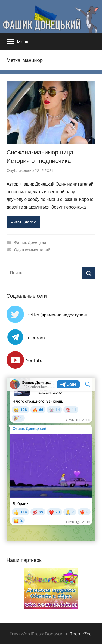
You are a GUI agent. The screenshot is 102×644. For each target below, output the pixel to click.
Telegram (35, 338)
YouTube (35, 361)
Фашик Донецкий (30, 242)
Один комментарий (32, 250)
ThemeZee (81, 634)
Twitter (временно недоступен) (56, 315)
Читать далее (23, 222)
